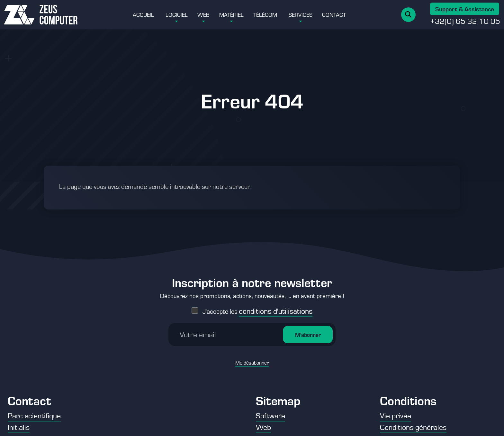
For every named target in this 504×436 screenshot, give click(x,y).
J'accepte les (257, 309)
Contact (334, 14)
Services (301, 14)
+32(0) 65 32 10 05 (465, 21)
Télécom (265, 14)
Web (203, 14)
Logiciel (177, 14)
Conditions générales (413, 427)
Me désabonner (252, 360)
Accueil (143, 14)
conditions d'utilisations (276, 308)
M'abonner (308, 332)
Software (270, 415)
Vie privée (396, 415)
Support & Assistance (465, 9)
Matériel (231, 14)
